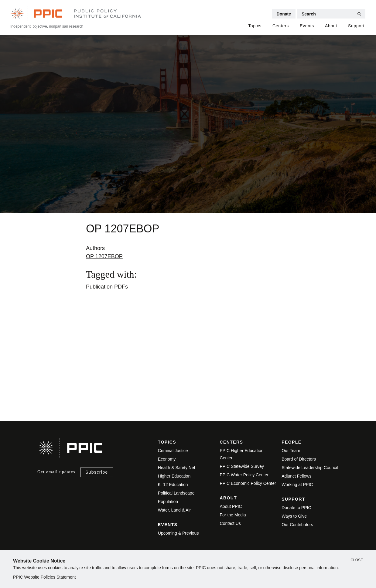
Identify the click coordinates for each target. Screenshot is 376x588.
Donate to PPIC (296, 508)
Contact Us (230, 523)
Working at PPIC (297, 485)
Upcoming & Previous (178, 533)
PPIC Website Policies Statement (44, 577)
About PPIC (231, 506)
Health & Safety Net (177, 468)
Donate (284, 14)
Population (168, 502)
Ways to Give (294, 516)
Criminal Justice (173, 451)
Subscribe (97, 472)
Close (357, 560)
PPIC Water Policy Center (244, 475)
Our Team (291, 451)
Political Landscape (176, 493)
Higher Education (174, 476)
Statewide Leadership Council (310, 468)
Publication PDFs (107, 287)
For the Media (233, 515)
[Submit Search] (359, 14)
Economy (167, 459)
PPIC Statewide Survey (242, 466)
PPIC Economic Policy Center (248, 483)
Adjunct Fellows (296, 476)
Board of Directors (299, 459)
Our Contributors (297, 525)
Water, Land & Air (174, 510)
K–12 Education (173, 485)
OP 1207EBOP (104, 256)
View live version (91, 382)
